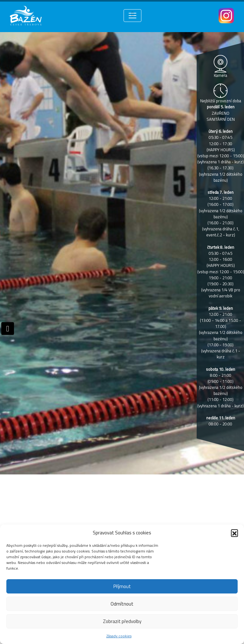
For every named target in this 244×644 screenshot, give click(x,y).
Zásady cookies (119, 636)
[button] (234, 533)
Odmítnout (122, 604)
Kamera (220, 75)
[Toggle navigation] (132, 16)
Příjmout (122, 586)
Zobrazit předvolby (122, 621)
